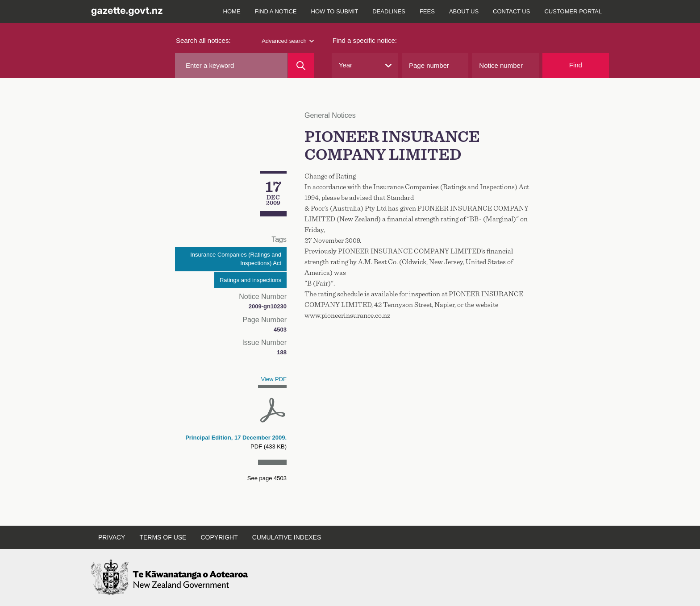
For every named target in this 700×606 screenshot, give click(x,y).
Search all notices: (203, 40)
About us (464, 11)
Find (576, 65)
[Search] (301, 66)
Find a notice (276, 11)
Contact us (511, 11)
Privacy (112, 537)
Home (232, 11)
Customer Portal (573, 11)
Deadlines (389, 11)
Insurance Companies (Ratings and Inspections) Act (236, 259)
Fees (427, 11)
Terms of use (163, 537)
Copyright (219, 537)
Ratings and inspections (250, 280)
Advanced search (287, 41)
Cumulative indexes (287, 537)
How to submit (335, 11)
